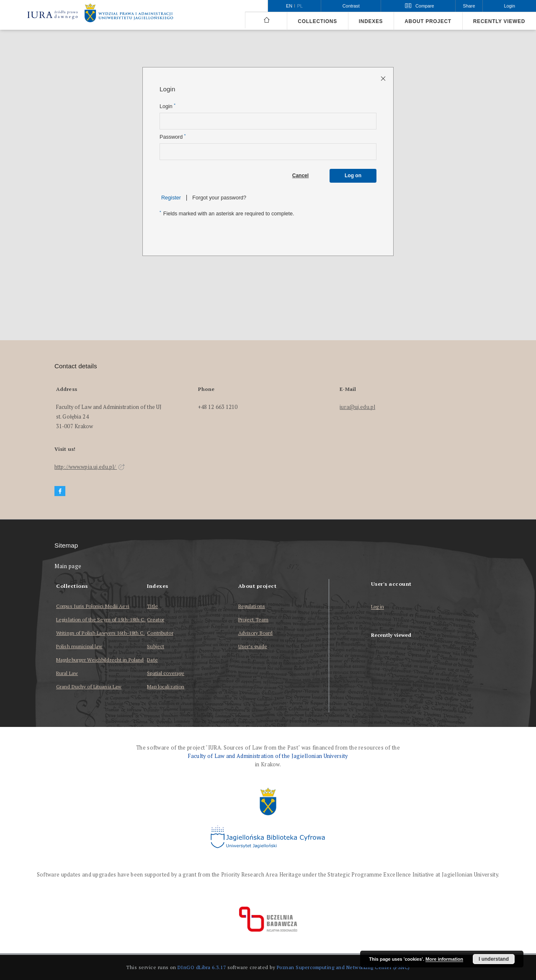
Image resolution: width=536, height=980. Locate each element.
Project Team (253, 619)
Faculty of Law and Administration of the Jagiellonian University (268, 756)
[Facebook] (60, 491)
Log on (353, 176)
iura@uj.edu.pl (357, 407)
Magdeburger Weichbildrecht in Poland (100, 660)
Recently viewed (499, 21)
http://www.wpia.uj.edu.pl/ (90, 467)
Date (152, 660)
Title (152, 606)
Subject (156, 646)
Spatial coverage (166, 673)
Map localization (166, 687)
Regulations (252, 606)
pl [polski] (300, 6)
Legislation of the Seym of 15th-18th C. (101, 619)
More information (444, 959)
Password (173, 137)
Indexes (371, 21)
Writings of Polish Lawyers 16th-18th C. (100, 633)
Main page (68, 566)
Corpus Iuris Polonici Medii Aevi (93, 606)
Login (167, 106)
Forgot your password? (219, 198)
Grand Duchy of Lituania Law (89, 687)
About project (428, 21)
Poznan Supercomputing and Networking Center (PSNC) (343, 967)
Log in (378, 607)
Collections (317, 21)
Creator (156, 619)
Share (469, 6)
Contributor (160, 633)
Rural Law (67, 673)
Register (171, 198)
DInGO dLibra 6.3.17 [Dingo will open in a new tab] (202, 967)
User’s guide (253, 646)
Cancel (300, 176)
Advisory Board (256, 633)
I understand (494, 959)
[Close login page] (384, 78)
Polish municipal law (79, 646)
